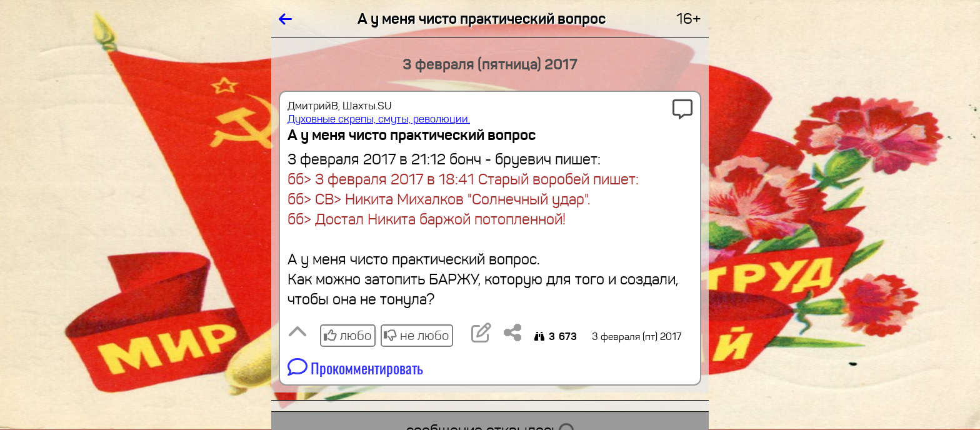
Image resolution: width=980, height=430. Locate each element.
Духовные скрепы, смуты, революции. (379, 119)
